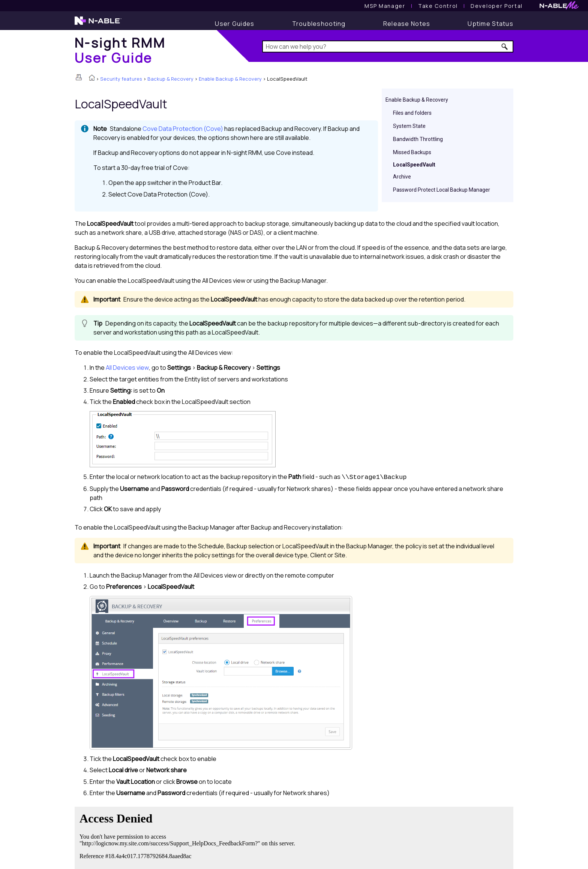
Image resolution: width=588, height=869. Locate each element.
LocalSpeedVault (414, 165)
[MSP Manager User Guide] (385, 6)
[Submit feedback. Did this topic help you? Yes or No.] (189, 837)
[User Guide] (235, 24)
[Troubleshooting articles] (319, 24)
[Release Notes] (407, 24)
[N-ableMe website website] (559, 7)
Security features (121, 79)
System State (409, 126)
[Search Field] (388, 47)
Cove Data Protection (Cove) (183, 129)
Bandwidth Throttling (418, 139)
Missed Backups (412, 152)
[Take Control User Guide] (438, 6)
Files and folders (412, 113)
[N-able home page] (98, 24)
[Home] (120, 50)
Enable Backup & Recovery (230, 79)
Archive (402, 177)
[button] (505, 47)
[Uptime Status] (490, 24)
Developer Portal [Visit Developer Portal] (497, 6)
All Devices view (127, 368)
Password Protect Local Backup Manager (442, 190)
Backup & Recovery (170, 79)
